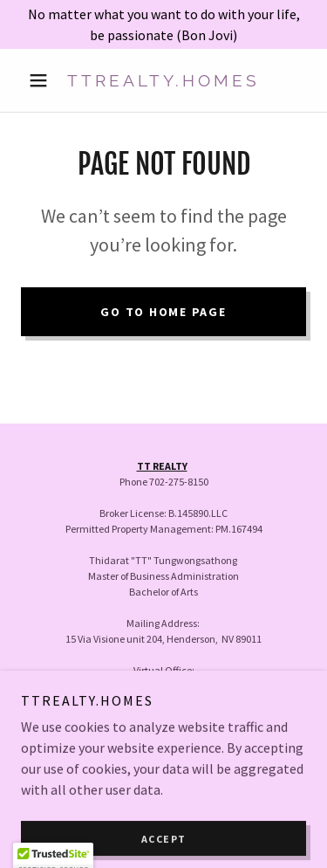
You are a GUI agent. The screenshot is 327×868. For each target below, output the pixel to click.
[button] (42, 80)
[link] (163, 81)
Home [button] (164, 727)
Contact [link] (163, 749)
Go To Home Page (163, 312)
